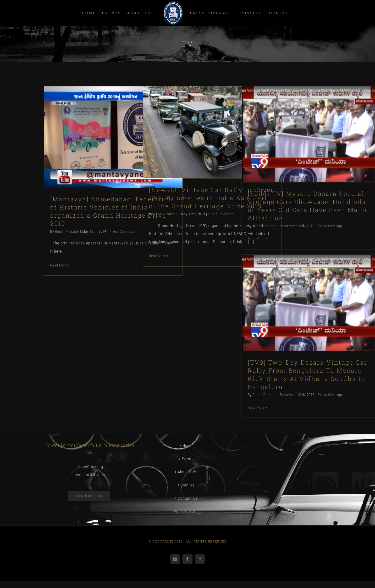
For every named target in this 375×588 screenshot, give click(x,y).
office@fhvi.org (89, 467)
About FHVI (188, 472)
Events (188, 459)
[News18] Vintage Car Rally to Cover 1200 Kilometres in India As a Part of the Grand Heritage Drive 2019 (211, 198)
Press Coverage (122, 232)
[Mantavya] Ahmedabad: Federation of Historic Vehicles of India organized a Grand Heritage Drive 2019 (112, 211)
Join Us (188, 485)
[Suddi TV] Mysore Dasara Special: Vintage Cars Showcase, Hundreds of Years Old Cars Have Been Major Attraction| (308, 206)
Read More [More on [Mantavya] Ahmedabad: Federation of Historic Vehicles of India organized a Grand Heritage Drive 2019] (59, 265)
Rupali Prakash (67, 232)
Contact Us (188, 498)
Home (188, 446)
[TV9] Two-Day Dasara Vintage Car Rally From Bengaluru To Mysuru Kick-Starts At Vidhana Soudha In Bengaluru (308, 375)
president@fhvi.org (89, 475)
